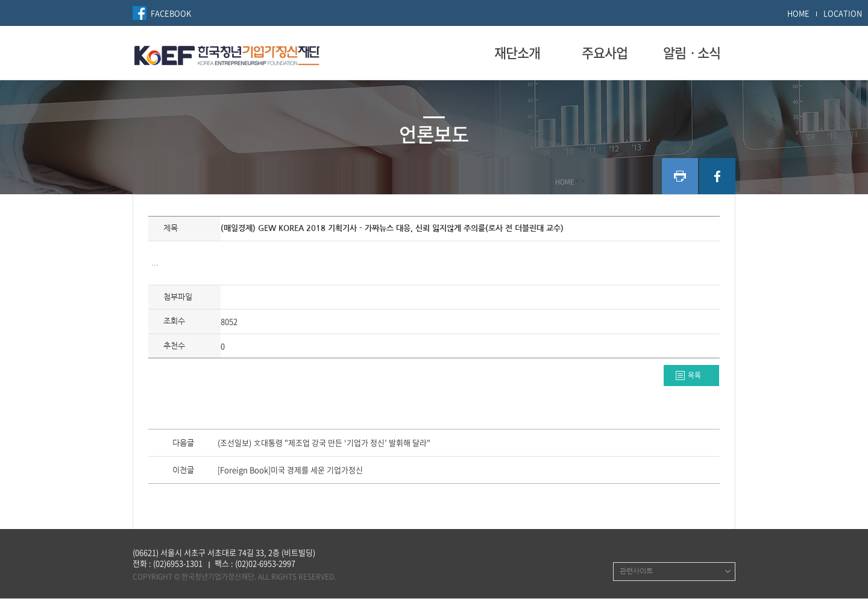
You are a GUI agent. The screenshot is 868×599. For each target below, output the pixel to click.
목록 (694, 375)
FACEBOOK (171, 13)
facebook (717, 176)
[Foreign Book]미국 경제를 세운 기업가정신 (290, 471)
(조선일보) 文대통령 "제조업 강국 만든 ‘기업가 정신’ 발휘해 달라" (324, 443)
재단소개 (517, 52)
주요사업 (605, 52)
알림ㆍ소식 (692, 52)
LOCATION (843, 13)
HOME (798, 13)
